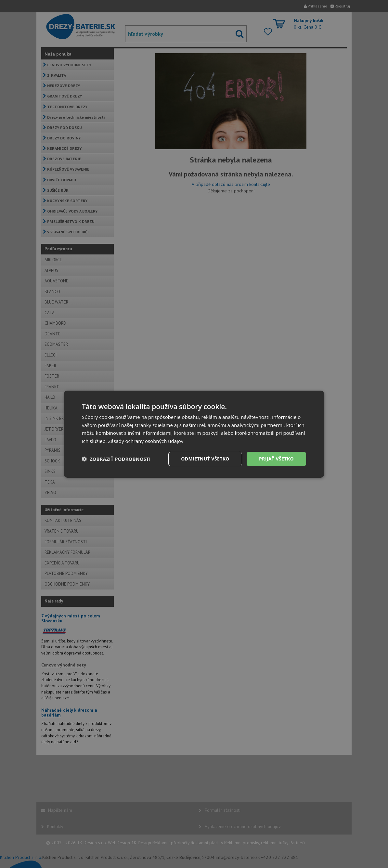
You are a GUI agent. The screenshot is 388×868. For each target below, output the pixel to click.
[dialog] (194, 434)
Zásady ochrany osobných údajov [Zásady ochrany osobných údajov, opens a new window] (146, 441)
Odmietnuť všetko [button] (205, 459)
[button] (116, 459)
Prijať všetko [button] (276, 459)
